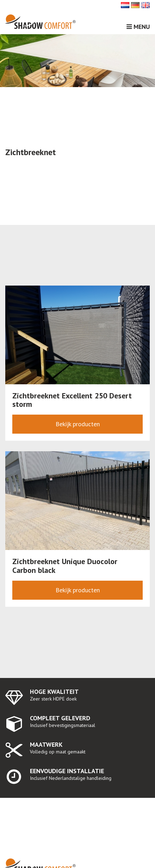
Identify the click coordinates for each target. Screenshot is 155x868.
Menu (138, 27)
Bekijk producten (78, 424)
